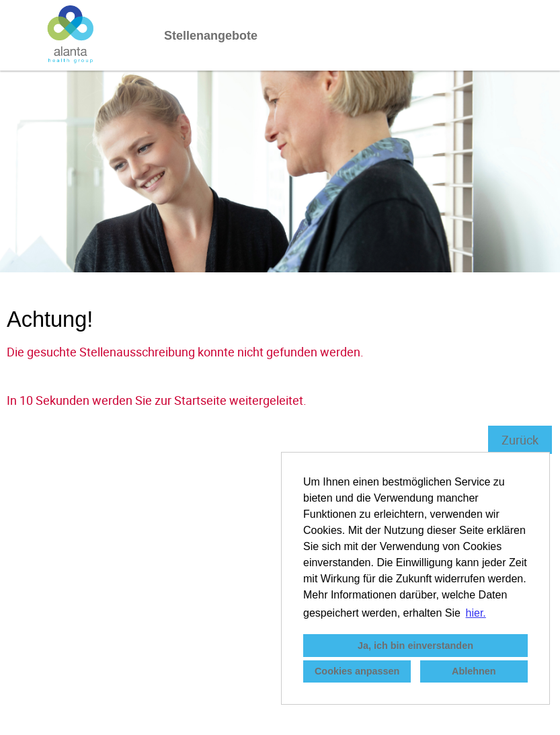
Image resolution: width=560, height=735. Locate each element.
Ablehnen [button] (474, 671)
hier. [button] (476, 613)
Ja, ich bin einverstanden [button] (415, 646)
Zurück (520, 440)
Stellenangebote (211, 36)
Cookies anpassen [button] (357, 671)
